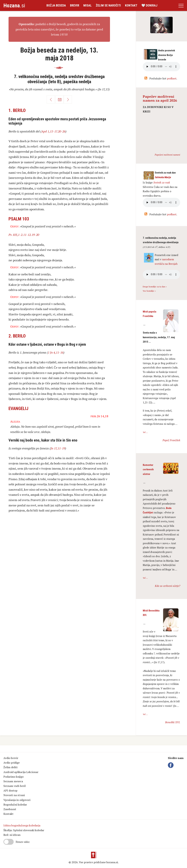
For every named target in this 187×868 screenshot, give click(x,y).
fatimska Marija (163, 177)
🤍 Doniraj (149, 5)
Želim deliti (10, 767)
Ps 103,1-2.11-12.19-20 (24, 235)
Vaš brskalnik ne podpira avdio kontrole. (161, 202)
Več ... (145, 432)
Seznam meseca (13, 781)
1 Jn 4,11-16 (56, 352)
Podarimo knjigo (13, 777)
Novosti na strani (14, 795)
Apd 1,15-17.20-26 (53, 131)
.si (14, 5)
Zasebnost (10, 809)
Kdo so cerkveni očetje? (168, 586)
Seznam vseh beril (15, 786)
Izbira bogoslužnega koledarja (22, 825)
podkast (172, 78)
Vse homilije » (149, 291)
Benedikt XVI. (173, 722)
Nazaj (51, 99)
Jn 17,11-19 (58, 448)
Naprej (68, 99)
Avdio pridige (12, 763)
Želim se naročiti (108, 5)
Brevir (75, 5)
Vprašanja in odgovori (17, 800)
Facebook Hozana (171, 765)
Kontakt (131, 5)
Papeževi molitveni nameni (167, 155)
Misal (88, 5)
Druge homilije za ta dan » (155, 287)
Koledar (60, 99)
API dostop (10, 790)
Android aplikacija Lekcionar (21, 772)
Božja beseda (56, 5)
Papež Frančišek (171, 440)
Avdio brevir (11, 758)
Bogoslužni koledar (15, 805)
